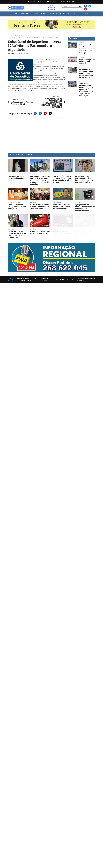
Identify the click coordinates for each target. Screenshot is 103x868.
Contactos (70, 280)
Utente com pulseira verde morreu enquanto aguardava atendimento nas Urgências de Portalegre (86, 90)
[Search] (80, 6)
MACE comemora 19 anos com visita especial (87, 61)
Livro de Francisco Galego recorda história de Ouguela (18, 207)
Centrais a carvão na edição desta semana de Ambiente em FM (63, 207)
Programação (60, 280)
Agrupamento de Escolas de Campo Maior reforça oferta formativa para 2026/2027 (86, 73)
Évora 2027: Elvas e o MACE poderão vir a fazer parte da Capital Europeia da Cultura (84, 179)
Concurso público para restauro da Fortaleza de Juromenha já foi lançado (62, 179)
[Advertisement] (37, 134)
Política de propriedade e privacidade (85, 280)
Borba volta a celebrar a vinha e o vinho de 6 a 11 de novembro (40, 207)
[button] (10, 7)
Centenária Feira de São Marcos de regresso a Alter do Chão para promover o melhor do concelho (40, 180)
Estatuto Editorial (44, 280)
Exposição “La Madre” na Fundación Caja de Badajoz (17, 178)
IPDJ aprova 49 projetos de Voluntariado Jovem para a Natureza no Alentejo (87, 49)
